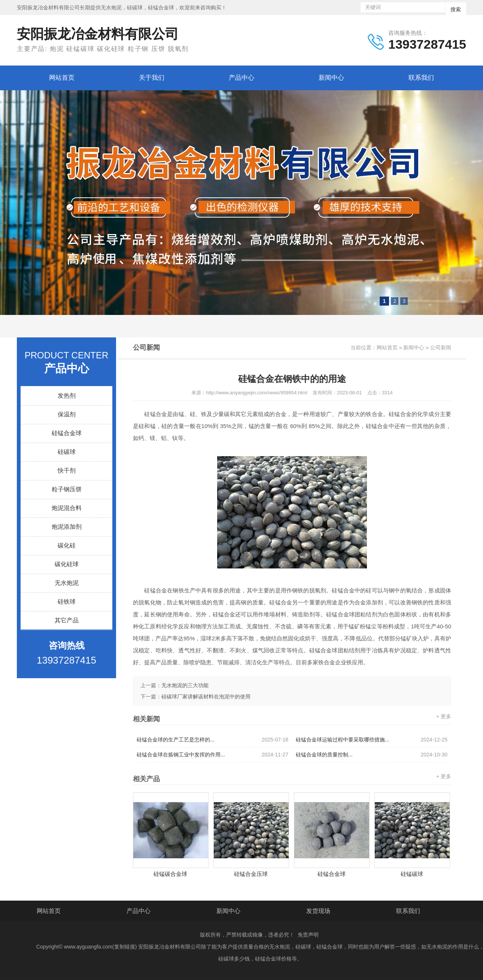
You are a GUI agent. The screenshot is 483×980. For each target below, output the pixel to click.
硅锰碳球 (412, 874)
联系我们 (421, 78)
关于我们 (152, 78)
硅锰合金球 (67, 433)
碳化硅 (67, 545)
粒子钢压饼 (67, 489)
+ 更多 (444, 716)
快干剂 (67, 471)
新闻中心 (331, 78)
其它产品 (67, 620)
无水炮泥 (67, 583)
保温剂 (67, 414)
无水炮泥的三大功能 (185, 685)
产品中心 (241, 78)
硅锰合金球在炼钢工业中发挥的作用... (212, 755)
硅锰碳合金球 (170, 874)
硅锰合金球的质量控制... (372, 755)
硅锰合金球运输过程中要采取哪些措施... (372, 740)
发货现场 (318, 911)
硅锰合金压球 (251, 874)
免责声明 (308, 935)
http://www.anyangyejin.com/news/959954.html (256, 393)
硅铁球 (67, 602)
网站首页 (62, 78)
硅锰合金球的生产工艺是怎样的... (212, 740)
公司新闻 (441, 348)
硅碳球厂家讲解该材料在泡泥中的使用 (206, 697)
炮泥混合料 (67, 508)
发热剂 (67, 396)
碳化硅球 (67, 564)
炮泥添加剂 (67, 527)
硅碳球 (67, 452)
